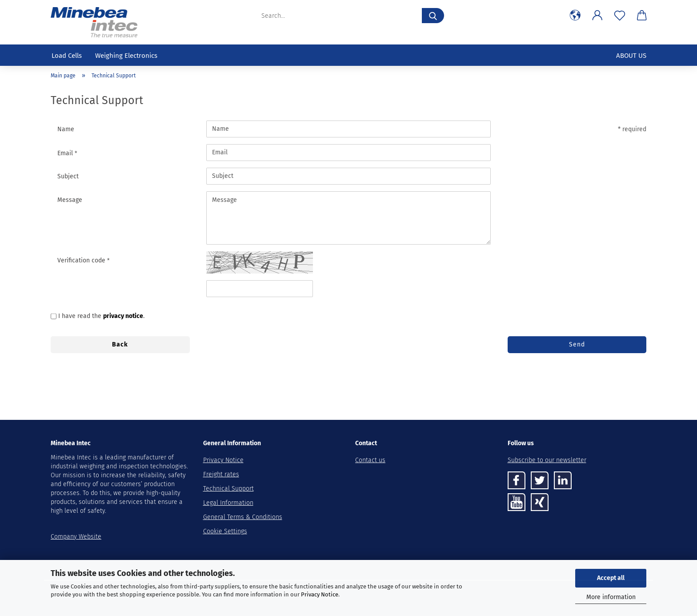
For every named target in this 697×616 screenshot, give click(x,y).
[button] (575, 16)
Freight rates (221, 474)
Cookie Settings (225, 531)
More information (611, 597)
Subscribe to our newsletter (547, 460)
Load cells (67, 56)
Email (66, 153)
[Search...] (433, 16)
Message (70, 200)
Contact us (370, 460)
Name (66, 129)
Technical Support (228, 489)
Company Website (76, 537)
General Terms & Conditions (243, 517)
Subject (68, 176)
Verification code (82, 260)
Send (577, 344)
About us (631, 56)
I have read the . (101, 316)
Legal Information (228, 503)
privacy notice (123, 316)
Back (120, 344)
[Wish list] (620, 16)
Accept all (611, 578)
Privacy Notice (320, 594)
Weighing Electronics (126, 56)
